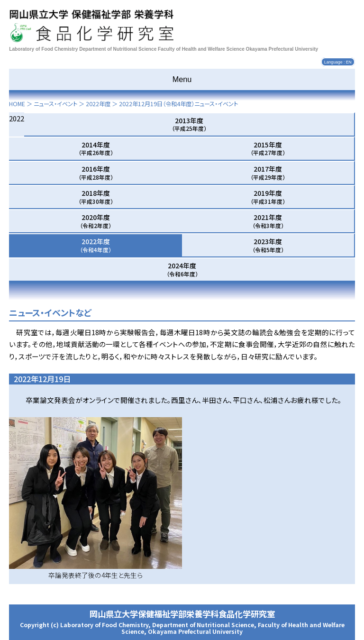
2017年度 (268, 173)
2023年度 (268, 245)
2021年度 (268, 221)
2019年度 (268, 197)
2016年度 (96, 173)
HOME (17, 104)
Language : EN (338, 62)
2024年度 (182, 269)
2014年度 (96, 148)
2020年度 (96, 221)
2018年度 (96, 197)
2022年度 (98, 104)
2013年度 (189, 124)
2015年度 (268, 148)
